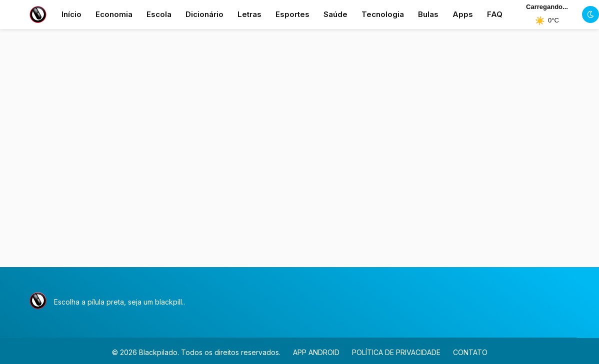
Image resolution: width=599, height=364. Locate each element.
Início (71, 14)
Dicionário (204, 14)
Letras (249, 14)
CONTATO (470, 352)
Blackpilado (158, 352)
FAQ (495, 14)
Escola (159, 14)
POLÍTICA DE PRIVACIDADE (396, 352)
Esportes (292, 14)
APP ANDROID (316, 352)
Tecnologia (383, 14)
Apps (463, 14)
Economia (114, 14)
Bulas (428, 14)
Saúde (335, 14)
